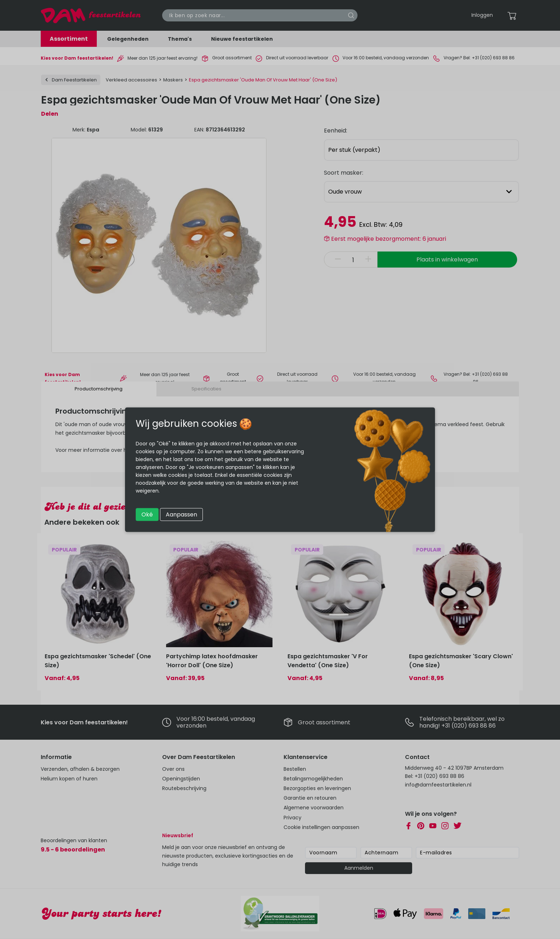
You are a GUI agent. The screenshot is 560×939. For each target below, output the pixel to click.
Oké (147, 514)
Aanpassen (181, 514)
